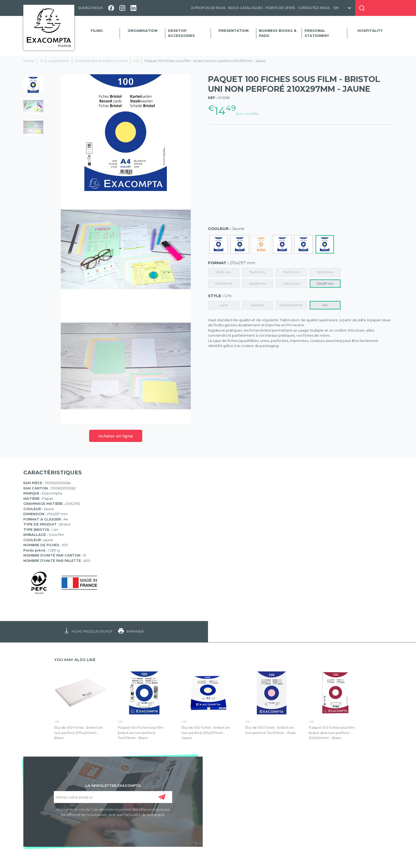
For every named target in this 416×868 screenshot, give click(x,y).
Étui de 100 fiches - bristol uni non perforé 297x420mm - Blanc (78, 733)
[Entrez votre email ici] (113, 797)
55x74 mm (224, 272)
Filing (97, 31)
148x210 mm (291, 284)
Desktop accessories (181, 33)
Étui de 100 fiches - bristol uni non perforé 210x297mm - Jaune (206, 733)
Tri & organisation (55, 61)
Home (29, 61)
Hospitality (370, 31)
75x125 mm (291, 272)
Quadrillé (257, 305)
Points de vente (280, 8)
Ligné (224, 305)
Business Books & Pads (278, 33)
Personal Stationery (317, 33)
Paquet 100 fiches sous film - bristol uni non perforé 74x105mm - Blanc (142, 733)
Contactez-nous (314, 8)
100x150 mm (325, 272)
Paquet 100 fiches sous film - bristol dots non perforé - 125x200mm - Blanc (333, 733)
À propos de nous (208, 8)
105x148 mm (224, 284)
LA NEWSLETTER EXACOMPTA (113, 785)
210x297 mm (325, 284)
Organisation (142, 31)
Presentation (234, 31)
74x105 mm (257, 272)
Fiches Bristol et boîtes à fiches (101, 61)
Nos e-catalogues (246, 8)
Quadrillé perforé (291, 305)
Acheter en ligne (116, 436)
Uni (136, 61)
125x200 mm (257, 284)
